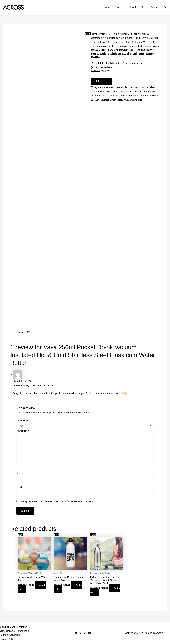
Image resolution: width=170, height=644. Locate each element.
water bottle (147, 104)
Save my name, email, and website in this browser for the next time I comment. (56, 501)
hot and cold (151, 96)
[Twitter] (80, 633)
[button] (166, 7)
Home (107, 7)
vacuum (95, 104)
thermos (146, 100)
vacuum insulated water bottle (117, 104)
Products (120, 7)
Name (20, 473)
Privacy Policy (8, 639)
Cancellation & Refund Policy (16, 631)
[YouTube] (94, 633)
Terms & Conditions (11, 635)
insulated (96, 100)
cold (123, 96)
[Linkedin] (89, 633)
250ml (116, 96)
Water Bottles (112, 38)
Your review (23, 431)
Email (20, 487)
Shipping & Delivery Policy (14, 626)
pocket (106, 100)
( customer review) (102, 71)
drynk (129, 96)
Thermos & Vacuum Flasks (131, 46)
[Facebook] (76, 633)
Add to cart (102, 85)
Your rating (22, 421)
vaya (137, 104)
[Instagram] (85, 633)
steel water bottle (131, 100)
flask (136, 96)
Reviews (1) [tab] (24, 332)
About (133, 7)
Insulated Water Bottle (103, 46)
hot (142, 96)
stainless (115, 100)
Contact (155, 7)
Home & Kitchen (120, 34)
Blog (143, 7)
